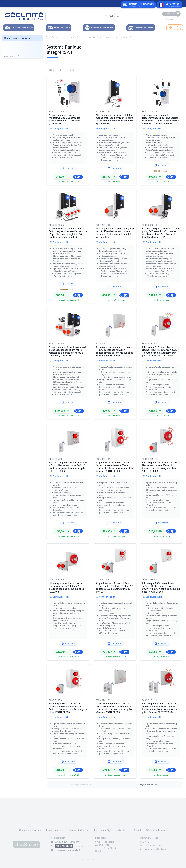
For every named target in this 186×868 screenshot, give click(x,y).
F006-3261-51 (103, 700)
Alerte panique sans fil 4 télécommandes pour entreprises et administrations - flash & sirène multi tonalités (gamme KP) (160, 119)
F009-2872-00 (150, 225)
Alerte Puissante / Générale (89, 37)
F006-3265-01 (150, 580)
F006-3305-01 (57, 700)
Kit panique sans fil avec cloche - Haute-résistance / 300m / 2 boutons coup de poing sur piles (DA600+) (67, 587)
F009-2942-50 (57, 580)
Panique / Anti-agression (63, 37)
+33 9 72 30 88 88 (64, 846)
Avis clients (123, 830)
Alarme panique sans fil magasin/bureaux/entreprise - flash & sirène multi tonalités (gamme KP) (65, 119)
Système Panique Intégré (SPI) (118, 37)
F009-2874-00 (57, 343)
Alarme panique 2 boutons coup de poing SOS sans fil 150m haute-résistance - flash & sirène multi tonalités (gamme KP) (161, 233)
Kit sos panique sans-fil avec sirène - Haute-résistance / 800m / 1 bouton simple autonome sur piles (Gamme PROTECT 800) (114, 351)
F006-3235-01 (150, 459)
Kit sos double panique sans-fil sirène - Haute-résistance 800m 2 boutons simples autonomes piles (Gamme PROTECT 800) (114, 708)
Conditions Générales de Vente (150, 830)
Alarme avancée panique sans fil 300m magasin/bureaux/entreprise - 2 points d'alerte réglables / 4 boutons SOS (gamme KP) (68, 233)
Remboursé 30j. (103, 830)
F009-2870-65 (57, 225)
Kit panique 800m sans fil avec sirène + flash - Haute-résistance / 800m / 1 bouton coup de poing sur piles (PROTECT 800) (161, 587)
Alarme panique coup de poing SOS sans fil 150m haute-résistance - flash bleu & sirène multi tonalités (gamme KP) (115, 233)
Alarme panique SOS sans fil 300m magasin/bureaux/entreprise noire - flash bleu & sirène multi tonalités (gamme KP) (114, 119)
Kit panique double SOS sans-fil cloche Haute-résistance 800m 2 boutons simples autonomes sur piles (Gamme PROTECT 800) (160, 708)
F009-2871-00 (103, 225)
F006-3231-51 (150, 700)
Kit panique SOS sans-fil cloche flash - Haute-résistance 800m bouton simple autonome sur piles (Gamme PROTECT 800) (114, 467)
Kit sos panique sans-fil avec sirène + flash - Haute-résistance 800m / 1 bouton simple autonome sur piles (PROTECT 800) (68, 467)
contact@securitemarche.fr (68, 850)
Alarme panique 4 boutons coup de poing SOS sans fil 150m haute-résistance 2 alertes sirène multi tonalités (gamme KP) (68, 351)
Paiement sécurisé (79, 830)
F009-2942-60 (103, 580)
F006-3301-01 (103, 459)
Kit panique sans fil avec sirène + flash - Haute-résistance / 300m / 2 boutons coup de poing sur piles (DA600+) (114, 587)
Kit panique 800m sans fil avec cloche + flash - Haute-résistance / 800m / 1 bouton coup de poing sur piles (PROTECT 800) (68, 708)
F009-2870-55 (103, 111)
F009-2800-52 (150, 111)
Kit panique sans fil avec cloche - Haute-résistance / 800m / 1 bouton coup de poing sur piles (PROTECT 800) (160, 467)
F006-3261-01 (103, 343)
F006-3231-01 (150, 343)
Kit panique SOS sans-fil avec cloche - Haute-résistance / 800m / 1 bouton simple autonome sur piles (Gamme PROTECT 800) (161, 351)
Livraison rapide (55, 830)
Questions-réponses (30, 830)
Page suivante (149, 784)
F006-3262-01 (57, 459)
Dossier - (171, 19)
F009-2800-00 (57, 111)
